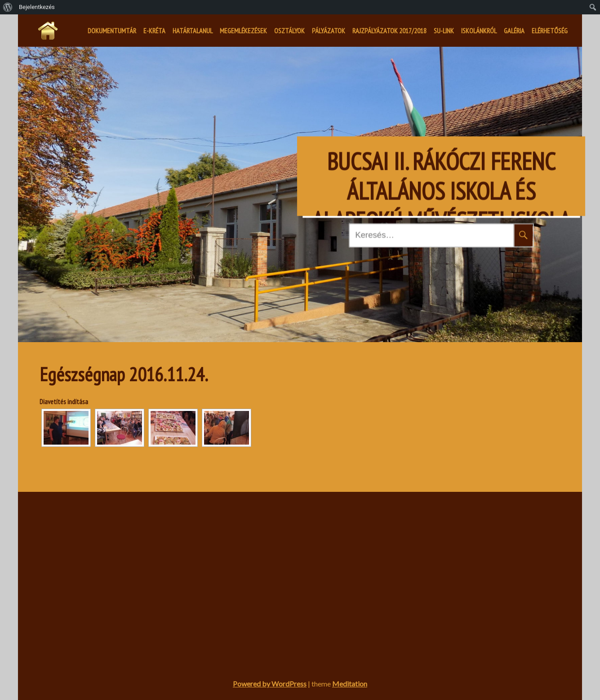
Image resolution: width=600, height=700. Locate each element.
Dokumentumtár (112, 31)
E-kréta (154, 31)
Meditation (350, 684)
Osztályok (289, 31)
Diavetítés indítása (64, 401)
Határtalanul (193, 31)
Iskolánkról (479, 31)
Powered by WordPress (270, 684)
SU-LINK (444, 31)
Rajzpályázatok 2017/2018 (389, 31)
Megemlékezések (243, 31)
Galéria (514, 31)
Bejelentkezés (37, 7)
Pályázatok (329, 31)
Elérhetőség (550, 31)
